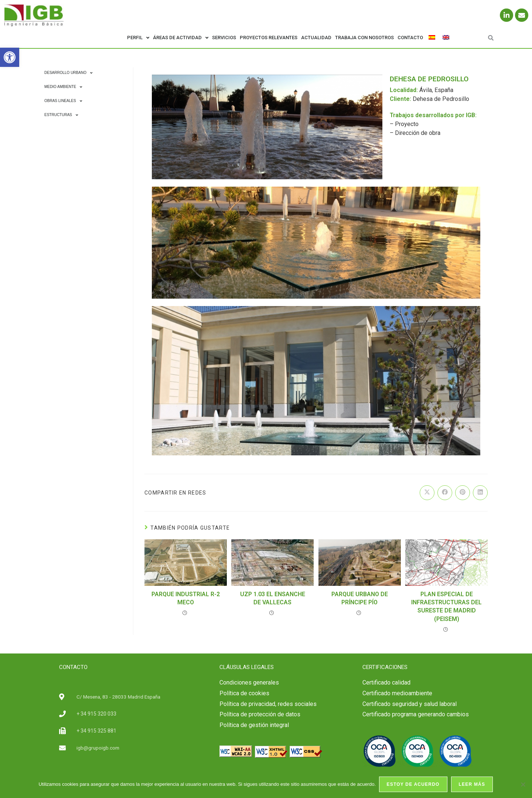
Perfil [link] (138, 38)
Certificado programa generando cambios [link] (416, 714)
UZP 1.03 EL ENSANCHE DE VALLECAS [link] (273, 598)
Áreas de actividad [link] (181, 38)
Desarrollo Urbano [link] (68, 73)
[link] (10, 57)
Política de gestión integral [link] (254, 725)
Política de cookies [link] (244, 693)
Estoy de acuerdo (414, 785)
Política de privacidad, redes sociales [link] (268, 704)
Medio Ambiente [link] (63, 87)
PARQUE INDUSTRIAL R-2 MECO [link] (186, 598)
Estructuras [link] (61, 115)
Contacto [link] (410, 38)
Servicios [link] (224, 38)
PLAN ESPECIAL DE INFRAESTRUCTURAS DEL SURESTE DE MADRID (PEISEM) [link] (446, 607)
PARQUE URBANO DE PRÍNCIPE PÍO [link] (360, 598)
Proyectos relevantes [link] (269, 38)
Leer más (473, 785)
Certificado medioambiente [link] (397, 693)
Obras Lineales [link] (63, 101)
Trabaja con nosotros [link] (364, 38)
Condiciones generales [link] (249, 682)
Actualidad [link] (316, 38)
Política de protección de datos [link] (260, 714)
